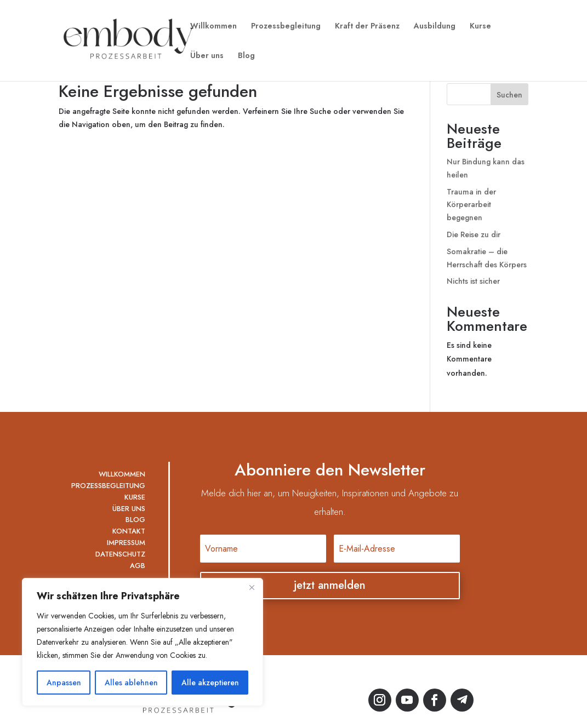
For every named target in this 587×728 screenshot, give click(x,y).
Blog (246, 56)
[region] (143, 642)
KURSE (135, 497)
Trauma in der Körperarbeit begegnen (471, 205)
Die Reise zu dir (474, 234)
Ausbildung (435, 27)
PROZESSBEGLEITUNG (108, 486)
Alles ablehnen (131, 683)
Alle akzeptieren (210, 683)
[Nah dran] (252, 587)
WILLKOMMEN (122, 474)
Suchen (509, 95)
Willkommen (213, 27)
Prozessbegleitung (286, 27)
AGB (138, 566)
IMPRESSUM (126, 543)
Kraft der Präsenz (367, 27)
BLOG (135, 520)
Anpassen (64, 683)
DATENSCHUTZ (120, 554)
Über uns (207, 56)
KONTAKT (129, 531)
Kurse (480, 27)
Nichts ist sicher (473, 281)
